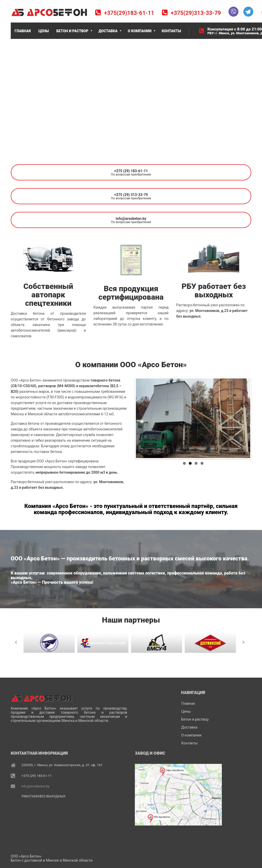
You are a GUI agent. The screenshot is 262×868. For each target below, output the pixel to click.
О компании (191, 735)
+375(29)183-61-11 (129, 13)
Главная (188, 703)
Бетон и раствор (195, 719)
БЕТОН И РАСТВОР (72, 31)
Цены (186, 711)
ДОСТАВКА (108, 31)
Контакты (189, 743)
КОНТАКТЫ (171, 31)
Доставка (189, 727)
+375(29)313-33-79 (196, 13)
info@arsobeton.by (35, 786)
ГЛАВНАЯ (23, 31)
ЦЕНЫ (44, 31)
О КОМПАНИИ (140, 31)
